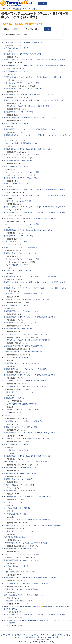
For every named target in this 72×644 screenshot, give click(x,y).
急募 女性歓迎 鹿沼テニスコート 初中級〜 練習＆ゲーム (23, 595)
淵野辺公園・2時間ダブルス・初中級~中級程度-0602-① (23, 352)
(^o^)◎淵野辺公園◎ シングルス (15, 537)
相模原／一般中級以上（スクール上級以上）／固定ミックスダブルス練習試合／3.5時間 (35, 60)
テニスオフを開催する (29, 9)
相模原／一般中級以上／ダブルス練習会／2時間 (21, 427)
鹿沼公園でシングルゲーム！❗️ (15, 502)
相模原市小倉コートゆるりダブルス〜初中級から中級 (23, 54)
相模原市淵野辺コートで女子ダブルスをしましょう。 (23, 311)
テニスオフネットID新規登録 (11, 9)
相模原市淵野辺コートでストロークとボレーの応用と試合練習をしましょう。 (31, 129)
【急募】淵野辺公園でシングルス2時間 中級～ (20, 572)
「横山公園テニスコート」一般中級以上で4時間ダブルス (24, 42)
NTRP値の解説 (46, 637)
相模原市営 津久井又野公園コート (16, 398)
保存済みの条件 (9, 35)
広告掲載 (55, 637)
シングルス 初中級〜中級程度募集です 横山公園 (21, 404)
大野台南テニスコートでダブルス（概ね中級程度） (22, 410)
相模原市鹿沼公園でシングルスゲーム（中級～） (21, 491)
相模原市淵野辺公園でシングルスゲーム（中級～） (22, 560)
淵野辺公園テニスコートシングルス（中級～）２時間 (23, 363)
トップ (35, 1)
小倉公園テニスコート (12, 415)
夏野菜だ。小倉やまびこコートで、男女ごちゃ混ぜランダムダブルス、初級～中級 (33, 77)
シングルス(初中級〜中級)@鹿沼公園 (17, 508)
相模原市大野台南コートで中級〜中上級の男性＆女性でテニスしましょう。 (30, 118)
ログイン (43, 3)
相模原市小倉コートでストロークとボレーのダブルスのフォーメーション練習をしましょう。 (37, 288)
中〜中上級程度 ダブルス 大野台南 (16, 450)
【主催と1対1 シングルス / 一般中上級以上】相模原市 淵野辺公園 (27, 340)
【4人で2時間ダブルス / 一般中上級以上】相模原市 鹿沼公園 (25, 381)
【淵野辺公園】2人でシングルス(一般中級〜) (20, 392)
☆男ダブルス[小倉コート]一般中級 (16, 48)
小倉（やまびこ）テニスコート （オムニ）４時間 (21, 83)
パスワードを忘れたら (30, 635)
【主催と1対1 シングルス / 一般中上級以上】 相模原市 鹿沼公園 (26, 106)
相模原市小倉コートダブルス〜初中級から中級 (20, 178)
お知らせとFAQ (19, 637)
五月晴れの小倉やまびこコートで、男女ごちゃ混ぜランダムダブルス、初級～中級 (33, 525)
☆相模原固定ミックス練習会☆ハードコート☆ (20, 601)
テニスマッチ (36, 642)
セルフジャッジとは (63, 635)
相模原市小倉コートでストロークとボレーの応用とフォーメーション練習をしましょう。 (35, 276)
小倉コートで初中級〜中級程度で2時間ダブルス (21, 143)
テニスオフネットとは (47, 635)
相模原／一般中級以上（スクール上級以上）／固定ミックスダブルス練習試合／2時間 (34, 100)
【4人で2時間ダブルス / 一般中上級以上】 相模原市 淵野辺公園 (26, 583)
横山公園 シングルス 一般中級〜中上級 (18, 271)
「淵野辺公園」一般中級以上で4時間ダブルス (20, 201)
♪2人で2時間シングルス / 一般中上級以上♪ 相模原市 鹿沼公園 (25, 334)
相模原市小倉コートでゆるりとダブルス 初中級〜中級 (23, 89)
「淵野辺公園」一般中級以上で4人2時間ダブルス (21, 589)
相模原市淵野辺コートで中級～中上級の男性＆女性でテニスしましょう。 (30, 230)
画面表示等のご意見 (32, 637)
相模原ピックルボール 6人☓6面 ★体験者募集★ (20, 247)
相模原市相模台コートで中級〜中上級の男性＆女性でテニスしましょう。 (30, 94)
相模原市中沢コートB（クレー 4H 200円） (19, 112)
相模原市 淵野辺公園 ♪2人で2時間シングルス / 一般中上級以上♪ (26, 369)
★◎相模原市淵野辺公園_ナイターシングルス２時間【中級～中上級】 (28, 497)
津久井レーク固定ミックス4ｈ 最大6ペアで (19, 242)
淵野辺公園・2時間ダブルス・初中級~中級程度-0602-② (23, 346)
